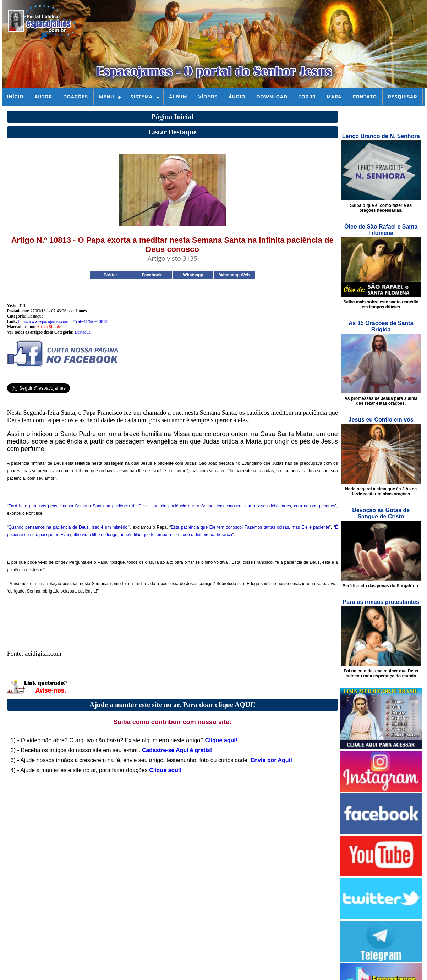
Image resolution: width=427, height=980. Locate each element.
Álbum (178, 97)
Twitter (110, 275)
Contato (365, 97)
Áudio (237, 97)
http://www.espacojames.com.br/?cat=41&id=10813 (63, 321)
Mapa (334, 97)
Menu (107, 97)
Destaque (83, 332)
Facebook (152, 275)
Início (15, 97)
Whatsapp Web (234, 275)
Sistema (142, 97)
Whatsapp (193, 275)
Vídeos (208, 97)
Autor (43, 97)
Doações (76, 97)
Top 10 (307, 97)
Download (272, 97)
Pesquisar (403, 97)
